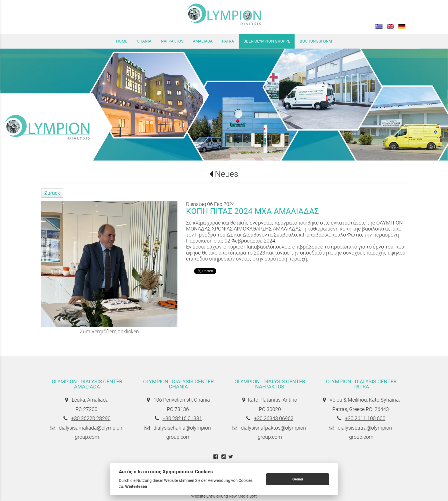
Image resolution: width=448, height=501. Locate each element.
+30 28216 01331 (182, 418)
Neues (227, 174)
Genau (298, 479)
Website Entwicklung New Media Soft (224, 496)
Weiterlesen (136, 486)
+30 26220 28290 (91, 418)
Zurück (52, 193)
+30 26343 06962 (274, 418)
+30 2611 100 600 (365, 418)
